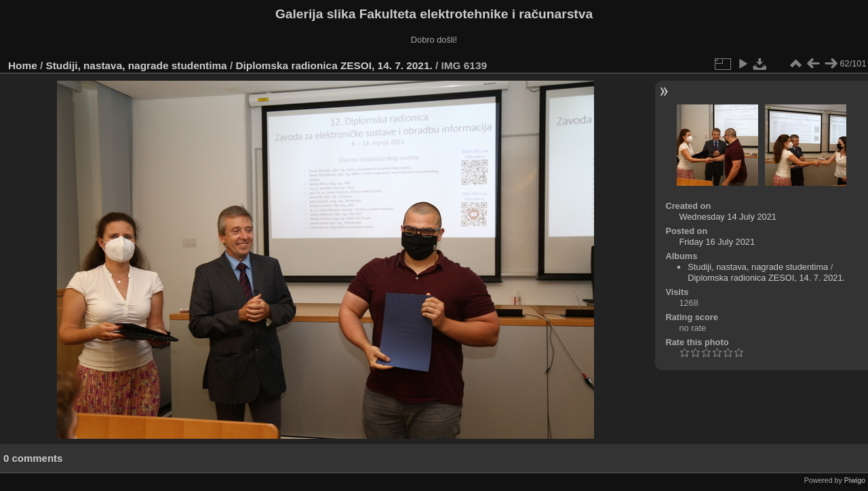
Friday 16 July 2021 (717, 242)
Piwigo (855, 480)
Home (23, 65)
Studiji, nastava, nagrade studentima (137, 65)
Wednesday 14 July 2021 (727, 217)
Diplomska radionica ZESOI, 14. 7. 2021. (334, 65)
